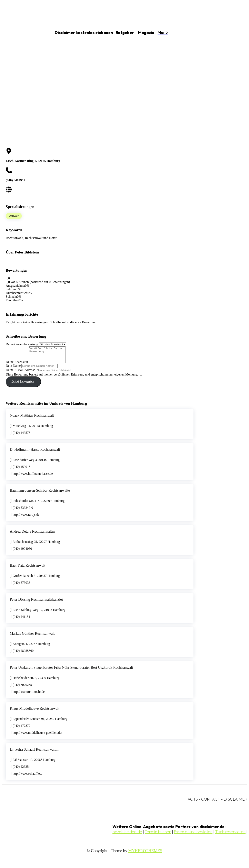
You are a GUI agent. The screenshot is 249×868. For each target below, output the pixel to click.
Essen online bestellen (193, 835)
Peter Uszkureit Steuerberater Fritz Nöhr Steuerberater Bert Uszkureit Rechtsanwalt (71, 671)
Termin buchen (158, 835)
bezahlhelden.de (127, 835)
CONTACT (211, 802)
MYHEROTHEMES (145, 854)
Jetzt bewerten (23, 385)
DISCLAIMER (236, 802)
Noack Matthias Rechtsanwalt (32, 419)
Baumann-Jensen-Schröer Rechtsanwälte (40, 493)
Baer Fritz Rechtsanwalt (28, 568)
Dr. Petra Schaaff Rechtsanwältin (34, 752)
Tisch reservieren (230, 835)
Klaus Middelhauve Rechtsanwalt (35, 712)
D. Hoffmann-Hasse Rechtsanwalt (35, 453)
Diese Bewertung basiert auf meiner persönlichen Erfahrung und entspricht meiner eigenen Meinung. (72, 377)
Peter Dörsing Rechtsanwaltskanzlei (36, 603)
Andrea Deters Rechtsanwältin (32, 534)
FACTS (192, 802)
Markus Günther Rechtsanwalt (32, 637)
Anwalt (14, 216)
